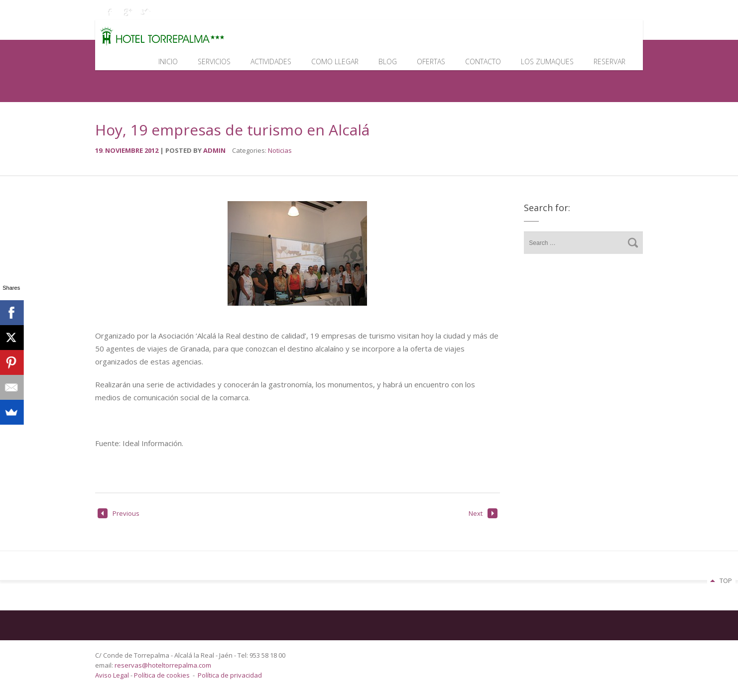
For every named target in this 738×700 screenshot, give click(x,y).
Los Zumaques (547, 61)
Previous (119, 513)
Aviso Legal (113, 675)
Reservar (610, 61)
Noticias (280, 150)
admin (214, 150)
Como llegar (335, 61)
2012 (152, 150)
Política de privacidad (230, 675)
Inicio (168, 61)
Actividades (271, 61)
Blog (388, 61)
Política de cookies (162, 675)
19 (100, 150)
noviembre (125, 150)
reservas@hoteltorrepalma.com (164, 665)
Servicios (214, 61)
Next (483, 513)
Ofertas (431, 61)
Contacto (483, 61)
